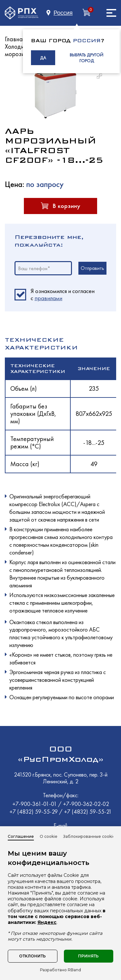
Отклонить (32, 956)
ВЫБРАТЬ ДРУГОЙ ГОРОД (86, 58)
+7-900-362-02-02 (86, 804)
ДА (43, 58)
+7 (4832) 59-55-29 (34, 812)
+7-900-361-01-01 (35, 804)
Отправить (92, 268)
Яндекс (47, 922)
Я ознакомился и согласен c (63, 295)
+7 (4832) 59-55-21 (88, 812)
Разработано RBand (60, 970)
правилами (48, 298)
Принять (88, 956)
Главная (15, 39)
